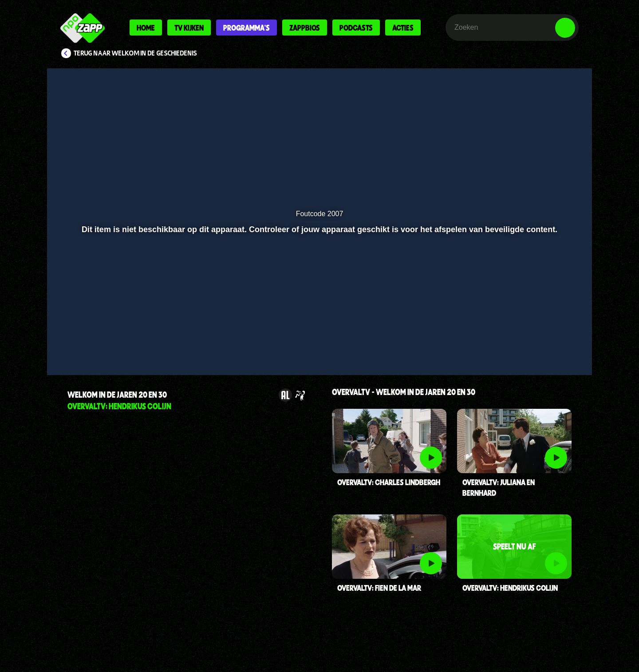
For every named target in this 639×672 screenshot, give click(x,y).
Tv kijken (189, 28)
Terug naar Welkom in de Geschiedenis (135, 53)
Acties (403, 28)
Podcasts (356, 28)
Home (146, 28)
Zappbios (305, 28)
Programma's (247, 28)
